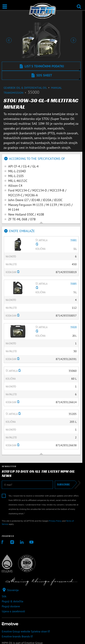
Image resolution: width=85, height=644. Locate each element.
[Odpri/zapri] (5, 7)
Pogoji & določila (12, 601)
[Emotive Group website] (41, 631)
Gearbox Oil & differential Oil (27, 88)
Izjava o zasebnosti (13, 611)
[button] (9, 40)
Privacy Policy (55, 521)
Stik (4, 596)
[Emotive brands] (41, 636)
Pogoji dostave (11, 606)
